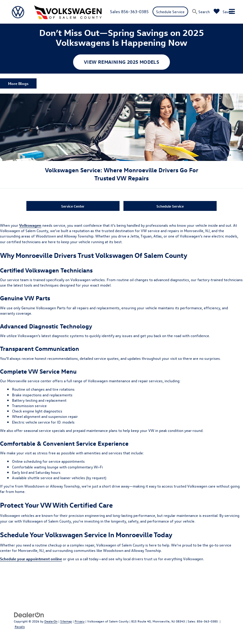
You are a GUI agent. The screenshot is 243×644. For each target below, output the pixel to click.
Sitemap (66, 621)
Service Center (73, 206)
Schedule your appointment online (31, 559)
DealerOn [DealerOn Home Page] (51, 621)
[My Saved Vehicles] (223, 12)
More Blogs (18, 83)
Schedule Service (170, 12)
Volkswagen (30, 225)
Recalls (20, 627)
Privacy (80, 621)
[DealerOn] (29, 614)
